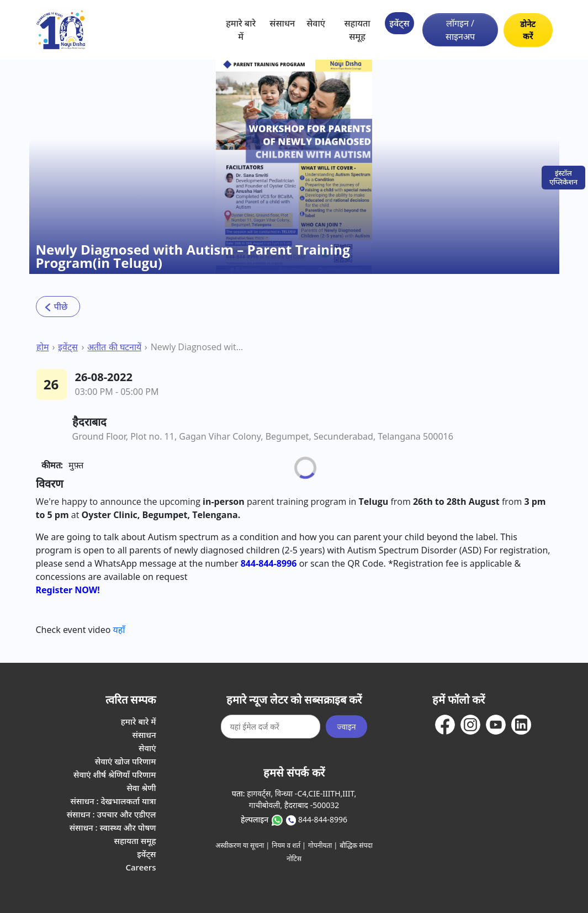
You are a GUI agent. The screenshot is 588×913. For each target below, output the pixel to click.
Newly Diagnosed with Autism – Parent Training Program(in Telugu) (199, 347)
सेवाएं (316, 23)
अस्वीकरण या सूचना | (242, 845)
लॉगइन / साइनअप (460, 30)
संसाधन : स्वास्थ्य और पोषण (113, 827)
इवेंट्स (399, 23)
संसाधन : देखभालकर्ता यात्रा (113, 801)
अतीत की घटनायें (114, 347)
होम (43, 347)
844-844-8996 (323, 819)
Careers (141, 867)
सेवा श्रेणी (141, 788)
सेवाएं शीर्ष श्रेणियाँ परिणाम (115, 774)
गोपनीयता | (323, 845)
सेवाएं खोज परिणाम (126, 761)
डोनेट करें (528, 30)
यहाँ (119, 630)
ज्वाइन (346, 727)
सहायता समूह (357, 30)
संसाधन (282, 23)
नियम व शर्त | (289, 845)
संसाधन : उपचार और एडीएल (112, 814)
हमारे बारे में (241, 30)
